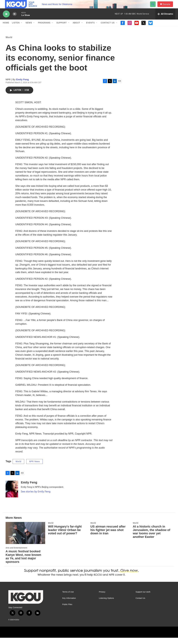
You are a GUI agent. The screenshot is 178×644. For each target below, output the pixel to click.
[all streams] (165, 20)
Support (62, 29)
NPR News (34, 468)
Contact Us (108, 29)
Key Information (69, 604)
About (76, 29)
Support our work (143, 598)
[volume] (15, 20)
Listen (16, 29)
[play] (6, 20)
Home (6, 29)
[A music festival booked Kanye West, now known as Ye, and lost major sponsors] (25, 539)
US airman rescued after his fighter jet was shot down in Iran (108, 536)
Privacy (102, 598)
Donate (168, 7)
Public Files (67, 611)
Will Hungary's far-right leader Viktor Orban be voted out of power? (65, 536)
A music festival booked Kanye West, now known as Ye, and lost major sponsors (23, 563)
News (29, 29)
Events (90, 29)
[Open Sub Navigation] (22, 29)
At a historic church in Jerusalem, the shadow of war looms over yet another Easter (152, 538)
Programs (44, 29)
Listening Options (106, 604)
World (9, 44)
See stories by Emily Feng (36, 498)
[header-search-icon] (154, 7)
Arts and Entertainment (16, 554)
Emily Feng (23, 86)
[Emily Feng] (12, 495)
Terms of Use (68, 598)
